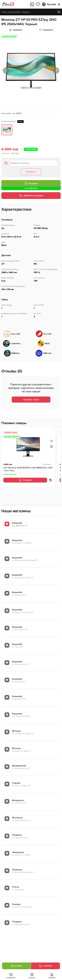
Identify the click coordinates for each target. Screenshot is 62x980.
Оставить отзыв (31, 400)
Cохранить (46, 30)
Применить (31, 172)
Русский (49, 4)
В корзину (25, 480)
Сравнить (16, 30)
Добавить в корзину (31, 196)
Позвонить (11, 976)
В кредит (31, 183)
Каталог (32, 976)
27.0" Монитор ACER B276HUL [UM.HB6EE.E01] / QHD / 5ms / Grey (28, 469)
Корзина (52, 976)
